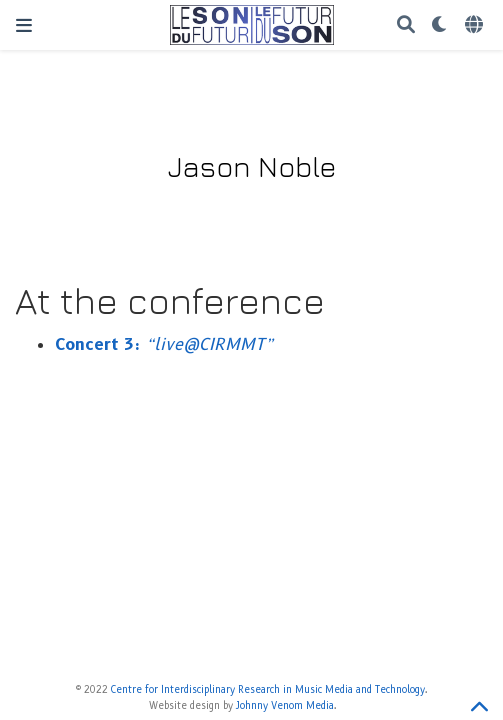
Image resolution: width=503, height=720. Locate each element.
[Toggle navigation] (24, 25)
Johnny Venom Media (285, 705)
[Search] (406, 25)
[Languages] (476, 25)
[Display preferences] (440, 25)
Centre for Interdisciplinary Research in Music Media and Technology (268, 689)
